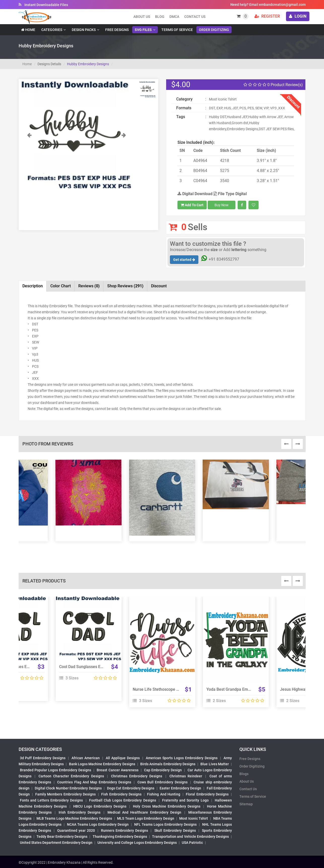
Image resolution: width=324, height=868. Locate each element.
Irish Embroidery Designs (80, 812)
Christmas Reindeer (186, 776)
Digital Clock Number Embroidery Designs (68, 788)
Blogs (244, 774)
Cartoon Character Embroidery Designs (71, 776)
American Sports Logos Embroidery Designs (182, 758)
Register (267, 16)
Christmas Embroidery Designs (137, 776)
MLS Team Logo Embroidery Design (146, 818)
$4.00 (181, 84)
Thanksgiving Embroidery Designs (120, 837)
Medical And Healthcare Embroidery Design (144, 812)
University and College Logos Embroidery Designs (137, 843)
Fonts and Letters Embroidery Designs (51, 800)
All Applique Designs (123, 758)
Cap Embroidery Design (163, 770)
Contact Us (195, 17)
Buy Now (222, 205)
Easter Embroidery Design (180, 788)
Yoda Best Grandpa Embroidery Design (241, 689)
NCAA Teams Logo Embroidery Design (98, 824)
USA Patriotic (192, 843)
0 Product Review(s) (273, 85)
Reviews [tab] (89, 286)
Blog (160, 17)
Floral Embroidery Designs (207, 794)
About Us (247, 781)
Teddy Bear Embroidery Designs (62, 837)
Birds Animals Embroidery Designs (168, 764)
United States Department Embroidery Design (56, 843)
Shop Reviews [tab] (125, 286)
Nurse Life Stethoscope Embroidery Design (172, 689)
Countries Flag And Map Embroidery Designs (94, 782)
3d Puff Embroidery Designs (43, 758)
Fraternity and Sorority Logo (185, 800)
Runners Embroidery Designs (124, 830)
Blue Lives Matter (215, 764)
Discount (159, 286)
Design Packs (84, 30)
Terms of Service (177, 30)
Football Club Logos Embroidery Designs (123, 800)
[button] (29, 160)
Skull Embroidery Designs (175, 830)
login (298, 16)
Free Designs (117, 30)
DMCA (174, 17)
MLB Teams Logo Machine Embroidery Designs (74, 818)
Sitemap (246, 804)
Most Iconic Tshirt (194, 818)
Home (28, 30)
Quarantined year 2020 (76, 830)
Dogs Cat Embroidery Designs (131, 788)
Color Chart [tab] (61, 286)
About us (142, 17)
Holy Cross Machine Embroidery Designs (167, 806)
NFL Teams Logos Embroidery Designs (165, 824)
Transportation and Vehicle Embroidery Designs (190, 837)
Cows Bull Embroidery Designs (163, 782)
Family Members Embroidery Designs (65, 794)
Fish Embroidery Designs (121, 794)
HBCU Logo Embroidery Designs (100, 806)
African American (86, 758)
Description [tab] (33, 286)
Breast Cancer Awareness (117, 770)
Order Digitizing (214, 30)
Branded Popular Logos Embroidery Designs (56, 770)
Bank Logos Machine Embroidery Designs (102, 764)
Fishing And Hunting (164, 794)
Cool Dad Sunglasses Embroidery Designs (97, 667)
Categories (52, 30)
